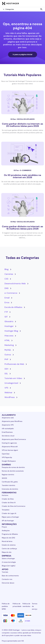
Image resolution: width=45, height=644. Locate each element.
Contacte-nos (7, 579)
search (41, 9)
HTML (7, 340)
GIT (6, 317)
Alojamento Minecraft (10, 447)
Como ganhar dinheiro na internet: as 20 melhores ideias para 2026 (22, 125)
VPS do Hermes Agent (10, 450)
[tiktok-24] (42, 591)
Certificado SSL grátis (10, 482)
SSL (6, 374)
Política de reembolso (26, 605)
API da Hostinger (8, 521)
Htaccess (9, 336)
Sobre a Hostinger (8, 558)
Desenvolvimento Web (15, 284)
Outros (8, 355)
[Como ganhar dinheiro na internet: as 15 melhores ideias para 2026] (23, 205)
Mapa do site (7, 552)
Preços (4, 527)
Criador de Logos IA (9, 513)
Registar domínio (8, 475)
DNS (7, 288)
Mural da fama (7, 541)
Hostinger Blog (11, 331)
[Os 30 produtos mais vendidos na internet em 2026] (23, 154)
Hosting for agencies (9, 443)
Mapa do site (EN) (8, 538)
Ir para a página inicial (22, 54)
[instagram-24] (16, 591)
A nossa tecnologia (9, 562)
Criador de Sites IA (9, 503)
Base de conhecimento (10, 576)
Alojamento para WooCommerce (14, 439)
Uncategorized (11, 383)
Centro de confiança (9, 549)
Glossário (9, 321)
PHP (6, 359)
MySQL (8, 350)
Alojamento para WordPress (12, 421)
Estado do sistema (9, 545)
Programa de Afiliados (10, 534)
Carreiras (9, 274)
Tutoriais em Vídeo (13, 378)
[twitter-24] (22, 591)
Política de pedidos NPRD (6, 606)
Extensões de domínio (10, 489)
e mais (27, 621)
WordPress (10, 397)
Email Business (7, 432)
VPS (6, 388)
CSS (6, 279)
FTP (6, 312)
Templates (6, 510)
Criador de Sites (8, 499)
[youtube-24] (29, 591)
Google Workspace (9, 461)
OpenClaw (6, 454)
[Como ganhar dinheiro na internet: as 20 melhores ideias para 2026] (23, 102)
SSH (6, 369)
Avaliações (6, 530)
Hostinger (9, 326)
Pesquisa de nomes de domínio (13, 467)
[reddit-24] (35, 591)
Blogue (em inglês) (9, 566)
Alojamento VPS (8, 425)
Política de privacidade (17, 605)
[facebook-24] (10, 591)
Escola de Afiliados (26, 119)
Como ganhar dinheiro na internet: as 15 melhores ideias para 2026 (22, 228)
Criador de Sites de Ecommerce (14, 506)
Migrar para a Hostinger (10, 517)
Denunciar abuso (8, 583)
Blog (7, 269)
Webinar (8, 393)
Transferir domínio (8, 485)
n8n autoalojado (8, 429)
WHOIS (4, 478)
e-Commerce (26, 170)
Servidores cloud (8, 436)
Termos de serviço (35, 606)
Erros (7, 302)
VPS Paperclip (7, 457)
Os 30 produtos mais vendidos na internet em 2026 (22, 176)
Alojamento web (8, 418)
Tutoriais (5, 572)
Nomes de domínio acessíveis (13, 471)
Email (7, 298)
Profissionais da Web (14, 364)
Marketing (9, 345)
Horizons (5, 495)
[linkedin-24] (3, 591)
